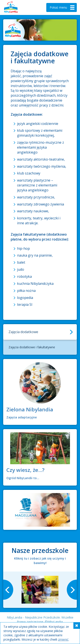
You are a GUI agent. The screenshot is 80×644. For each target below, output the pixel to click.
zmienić (63, 639)
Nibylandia (17, 7)
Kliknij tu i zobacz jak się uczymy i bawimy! (40, 561)
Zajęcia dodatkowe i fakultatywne (32, 347)
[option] (40, 590)
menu (63, 7)
